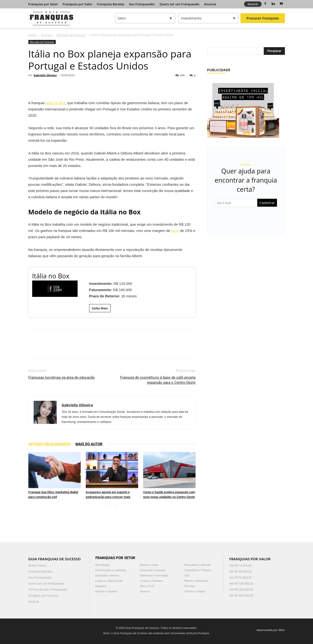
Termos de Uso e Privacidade (48, 590)
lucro (175, 231)
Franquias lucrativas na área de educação (62, 377)
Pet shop (190, 586)
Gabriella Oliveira (45, 75)
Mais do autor (89, 444)
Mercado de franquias (71, 35)
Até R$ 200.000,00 (241, 590)
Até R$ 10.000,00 (241, 565)
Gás (187, 575)
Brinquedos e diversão (198, 565)
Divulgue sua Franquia (43, 596)
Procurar (263, 18)
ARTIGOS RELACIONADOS (49, 444)
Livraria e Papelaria (151, 581)
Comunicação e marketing (111, 570)
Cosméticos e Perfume (198, 570)
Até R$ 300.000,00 (241, 596)
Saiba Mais (100, 308)
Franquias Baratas (111, 4)
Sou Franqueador (142, 4)
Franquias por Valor (77, 4)
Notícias (46, 35)
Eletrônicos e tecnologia (154, 575)
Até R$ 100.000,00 (241, 583)
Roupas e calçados (107, 591)
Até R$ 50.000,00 (241, 577)
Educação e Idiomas (107, 575)
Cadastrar (267, 203)
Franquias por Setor (43, 4)
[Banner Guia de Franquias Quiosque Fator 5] (243, 107)
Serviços (145, 591)
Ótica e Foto (147, 586)
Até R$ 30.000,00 (241, 571)
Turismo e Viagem (195, 591)
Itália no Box (55, 103)
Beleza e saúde (149, 565)
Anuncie (210, 4)
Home (32, 35)
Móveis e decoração (196, 581)
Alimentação (103, 565)
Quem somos (37, 565)
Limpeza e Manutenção (109, 581)
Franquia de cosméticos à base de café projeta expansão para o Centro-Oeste (158, 380)
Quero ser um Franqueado (179, 4)
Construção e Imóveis (153, 570)
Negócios (101, 586)
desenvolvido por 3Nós (271, 630)
